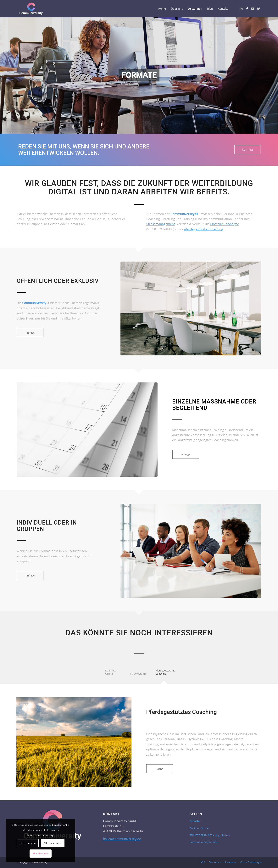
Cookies (43, 825)
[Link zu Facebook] (247, 8)
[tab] (114, 675)
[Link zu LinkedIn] (241, 8)
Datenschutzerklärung (40, 835)
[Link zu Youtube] (253, 8)
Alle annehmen (53, 843)
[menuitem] (162, 9)
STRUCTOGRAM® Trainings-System (210, 835)
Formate (195, 821)
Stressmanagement (161, 224)
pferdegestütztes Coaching (203, 229)
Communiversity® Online (204, 842)
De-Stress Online (199, 828)
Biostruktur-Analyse (225, 224)
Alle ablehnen (41, 853)
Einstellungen (28, 843)
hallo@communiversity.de (122, 839)
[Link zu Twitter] (259, 8)
